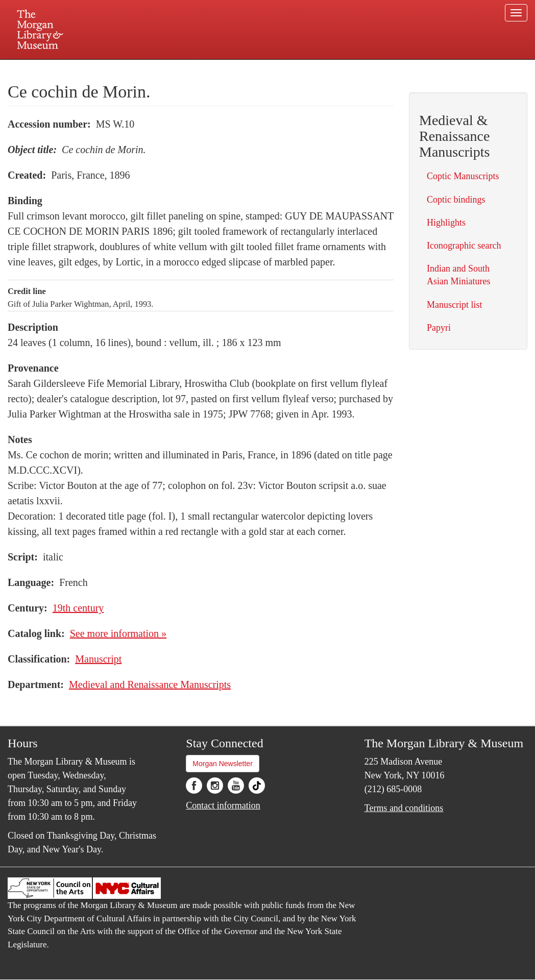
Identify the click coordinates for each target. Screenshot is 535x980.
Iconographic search (464, 246)
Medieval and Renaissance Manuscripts (150, 684)
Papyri (439, 328)
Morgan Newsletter (223, 764)
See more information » (118, 633)
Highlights (446, 223)
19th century (78, 608)
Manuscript (98, 659)
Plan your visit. (146, 68)
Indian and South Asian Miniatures (458, 275)
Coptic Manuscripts (463, 176)
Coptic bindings (456, 200)
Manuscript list (455, 305)
